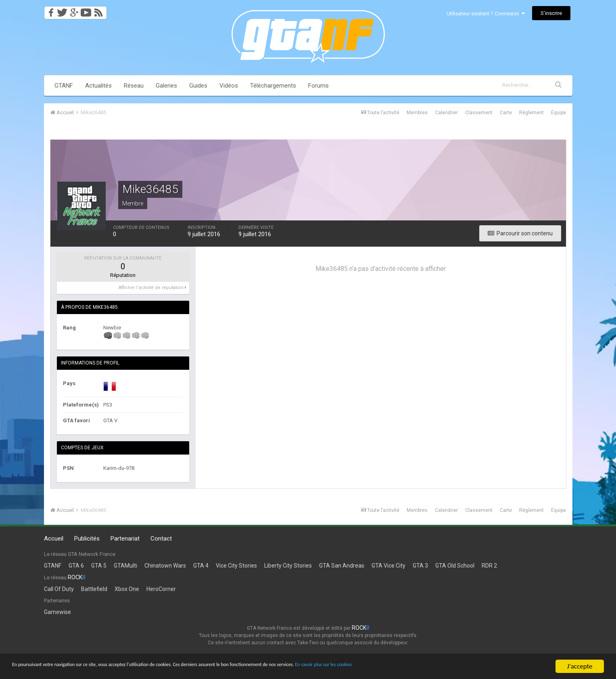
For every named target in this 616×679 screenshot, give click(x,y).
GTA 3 (420, 566)
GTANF (64, 86)
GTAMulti (125, 566)
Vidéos (229, 86)
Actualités (98, 86)
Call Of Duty (59, 589)
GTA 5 (99, 566)
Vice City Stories (236, 566)
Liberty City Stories (288, 566)
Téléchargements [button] (273, 86)
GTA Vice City (388, 566)
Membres (417, 113)
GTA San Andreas (342, 566)
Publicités (87, 539)
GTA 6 (76, 566)
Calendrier (446, 113)
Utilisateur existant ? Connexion (486, 14)
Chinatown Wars (165, 566)
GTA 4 (201, 566)
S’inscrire (551, 13)
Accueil (54, 539)
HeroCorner (161, 589)
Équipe (559, 113)
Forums (318, 86)
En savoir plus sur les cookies (450, 667)
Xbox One (127, 589)
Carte (506, 113)
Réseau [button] (134, 86)
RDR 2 (489, 566)
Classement (479, 113)
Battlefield (94, 589)
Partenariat (125, 539)
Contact (161, 539)
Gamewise (57, 612)
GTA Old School (455, 566)
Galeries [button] (166, 86)
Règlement (531, 113)
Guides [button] (198, 86)
